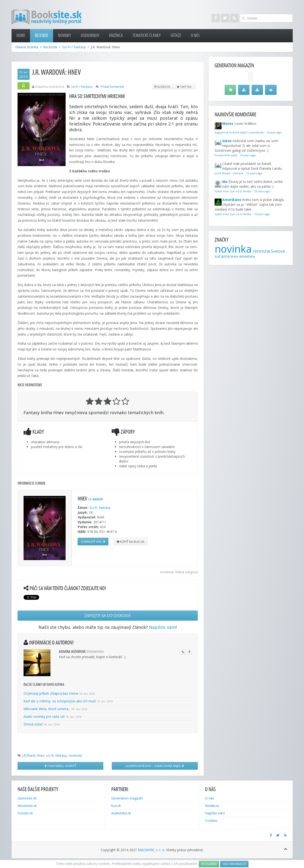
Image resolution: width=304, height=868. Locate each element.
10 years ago (248, 155)
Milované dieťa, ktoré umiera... (47, 709)
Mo (225, 182)
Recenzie (42, 36)
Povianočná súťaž (226, 155)
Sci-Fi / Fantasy (74, 47)
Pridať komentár (112, 87)
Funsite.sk (25, 813)
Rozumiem (209, 864)
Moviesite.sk (27, 806)
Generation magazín (127, 798)
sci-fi (50, 755)
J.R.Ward (28, 755)
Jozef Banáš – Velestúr (229, 173)
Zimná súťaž (33, 724)
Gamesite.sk (27, 798)
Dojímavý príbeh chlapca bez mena (51, 693)
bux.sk (116, 806)
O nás (195, 36)
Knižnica (116, 36)
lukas (227, 141)
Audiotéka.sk (121, 813)
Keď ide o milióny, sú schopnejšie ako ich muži (60, 701)
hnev (40, 755)
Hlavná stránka (27, 47)
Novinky (65, 36)
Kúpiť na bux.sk (130, 542)
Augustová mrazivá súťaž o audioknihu (240, 132)
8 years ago (275, 132)
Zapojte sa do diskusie (108, 616)
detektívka (247, 256)
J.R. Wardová (96, 499)
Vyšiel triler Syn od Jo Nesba (233, 191)
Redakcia (212, 806)
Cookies (211, 821)
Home (21, 36)
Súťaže (176, 36)
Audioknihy (90, 36)
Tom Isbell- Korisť (60, 766)
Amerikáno (232, 200)
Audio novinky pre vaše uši (45, 716)
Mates (228, 123)
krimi (234, 256)
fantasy (61, 755)
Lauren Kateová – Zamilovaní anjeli (155, 766)
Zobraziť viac (93, 542)
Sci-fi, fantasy (100, 508)
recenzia (75, 755)
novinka (233, 249)
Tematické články (147, 36)
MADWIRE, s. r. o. (152, 850)
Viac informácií (234, 864)
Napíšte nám (162, 627)
